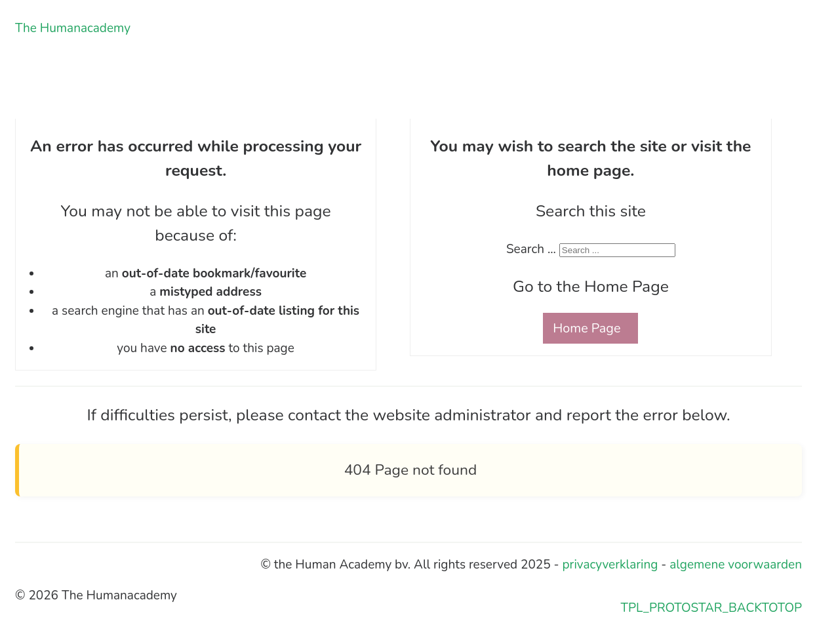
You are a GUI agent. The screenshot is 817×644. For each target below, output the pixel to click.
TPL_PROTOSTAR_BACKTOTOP (711, 608)
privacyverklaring (610, 565)
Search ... (531, 249)
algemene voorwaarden (736, 565)
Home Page (587, 328)
